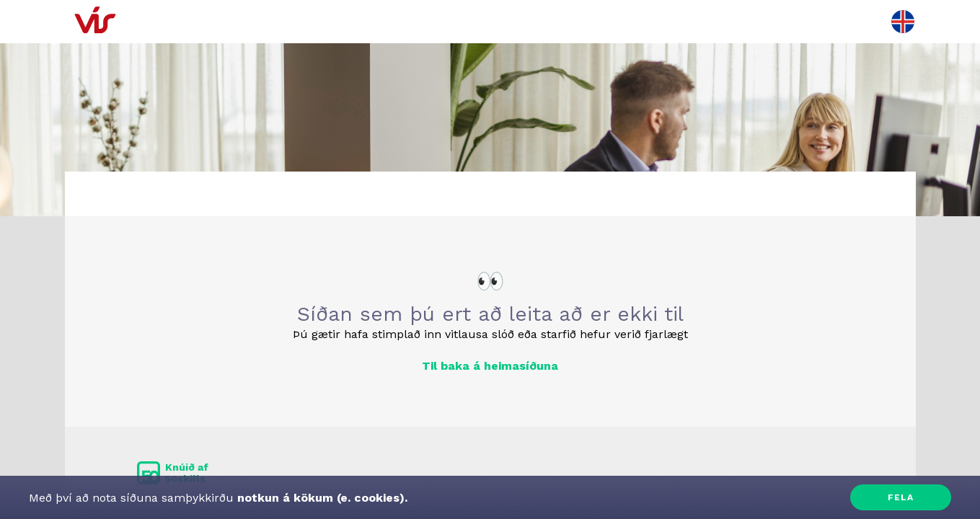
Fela (901, 497)
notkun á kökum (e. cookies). (321, 498)
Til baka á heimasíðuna (490, 366)
